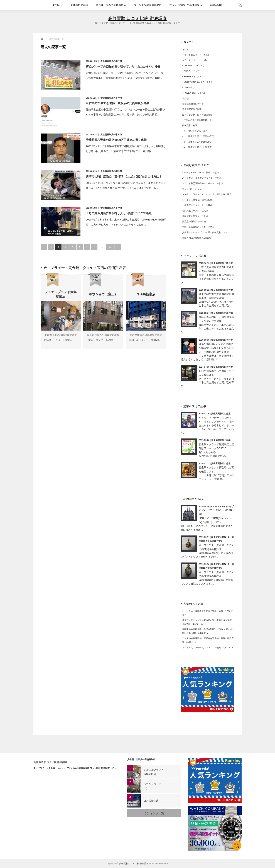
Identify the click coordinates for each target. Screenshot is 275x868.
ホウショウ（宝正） (152, 786)
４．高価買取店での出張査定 (198, 147)
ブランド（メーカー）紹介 (195, 60)
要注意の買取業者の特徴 (194, 222)
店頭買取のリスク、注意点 (195, 216)
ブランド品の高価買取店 (148, 5)
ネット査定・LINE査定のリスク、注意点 (202, 178)
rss (240, 5)
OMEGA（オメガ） (193, 88)
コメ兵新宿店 (151, 801)
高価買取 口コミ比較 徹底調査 (137, 18)
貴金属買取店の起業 (192, 109)
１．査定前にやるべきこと (197, 131)
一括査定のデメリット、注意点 (197, 205)
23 (110, 247)
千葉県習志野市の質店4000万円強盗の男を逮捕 (118, 140)
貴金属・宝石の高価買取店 (111, 5)
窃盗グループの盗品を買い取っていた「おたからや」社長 (123, 66)
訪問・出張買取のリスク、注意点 (198, 227)
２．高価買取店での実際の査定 (199, 136)
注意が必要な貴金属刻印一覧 (198, 120)
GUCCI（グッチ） (193, 71)
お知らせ (58, 5)
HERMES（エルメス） (195, 77)
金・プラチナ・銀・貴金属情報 (197, 115)
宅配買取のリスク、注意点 (195, 211)
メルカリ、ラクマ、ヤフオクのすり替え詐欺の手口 (207, 194)
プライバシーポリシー (193, 189)
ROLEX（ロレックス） (195, 93)
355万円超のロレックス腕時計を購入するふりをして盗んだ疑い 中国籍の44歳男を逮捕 (216, 348)
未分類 (185, 98)
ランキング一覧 (154, 813)
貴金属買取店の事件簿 (111, 61)
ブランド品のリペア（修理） (196, 55)
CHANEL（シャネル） (195, 66)
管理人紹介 (216, 5)
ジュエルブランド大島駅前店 (154, 772)
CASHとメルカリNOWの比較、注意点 (201, 173)
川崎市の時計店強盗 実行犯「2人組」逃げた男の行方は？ (124, 177)
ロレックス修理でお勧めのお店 (197, 200)
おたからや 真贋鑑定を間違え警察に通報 (203, 611)
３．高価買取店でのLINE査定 (198, 142)
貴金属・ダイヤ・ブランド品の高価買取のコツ (205, 232)
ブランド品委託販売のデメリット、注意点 (203, 183)
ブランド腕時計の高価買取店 (186, 5)
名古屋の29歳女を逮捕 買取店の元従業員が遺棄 (118, 103)
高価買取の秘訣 (79, 5)
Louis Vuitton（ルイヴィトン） (199, 82)
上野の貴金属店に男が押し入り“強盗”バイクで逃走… (120, 213)
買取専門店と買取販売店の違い (197, 238)
